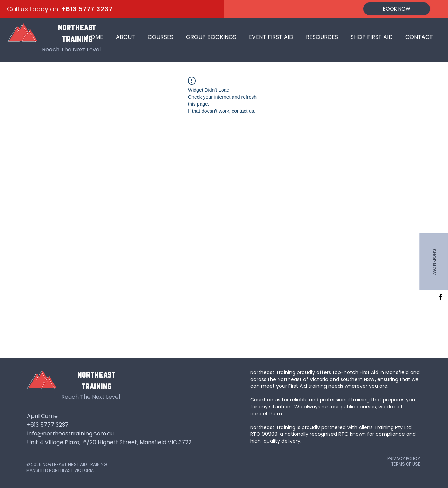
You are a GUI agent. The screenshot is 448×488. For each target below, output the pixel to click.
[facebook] (441, 297)
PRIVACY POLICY (404, 458)
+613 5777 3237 (87, 9)
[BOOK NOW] (397, 9)
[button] (160, 34)
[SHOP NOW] (434, 262)
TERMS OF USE (406, 464)
